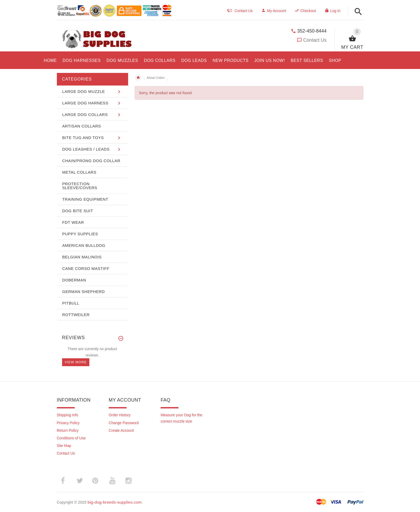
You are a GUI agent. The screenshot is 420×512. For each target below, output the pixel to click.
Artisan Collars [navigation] (156, 78)
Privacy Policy (68, 423)
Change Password (124, 423)
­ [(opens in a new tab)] (66, 481)
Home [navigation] (138, 78)
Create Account (121, 430)
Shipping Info (68, 415)
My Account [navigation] (274, 11)
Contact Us (315, 40)
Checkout (305, 11)
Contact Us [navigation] (240, 11)
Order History (120, 415)
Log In (333, 11)
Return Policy (68, 430)
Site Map (64, 446)
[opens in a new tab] (82, 60)
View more (76, 362)
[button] (358, 12)
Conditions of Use (71, 438)
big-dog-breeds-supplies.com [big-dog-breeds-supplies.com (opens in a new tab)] (114, 502)
